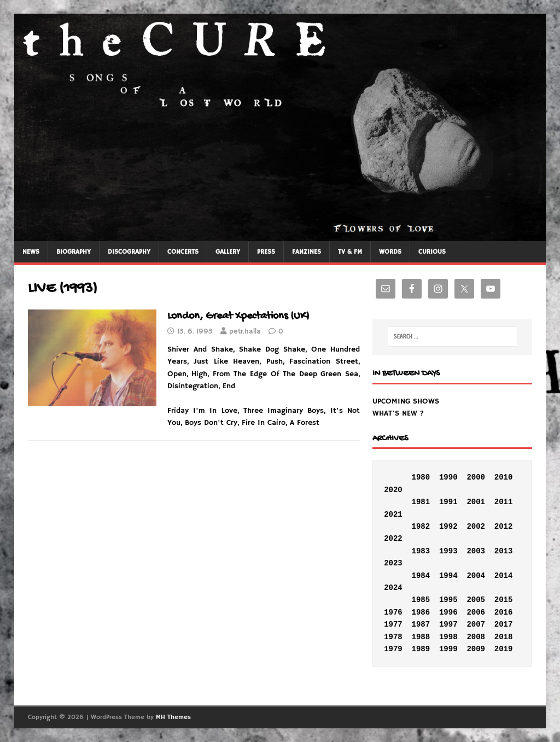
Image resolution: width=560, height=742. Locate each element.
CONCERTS (183, 252)
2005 (476, 600)
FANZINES (307, 252)
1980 (421, 477)
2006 (476, 612)
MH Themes (173, 717)
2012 (504, 527)
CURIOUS (432, 252)
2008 (476, 637)
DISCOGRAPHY (129, 252)
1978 (393, 637)
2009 (476, 649)
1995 (448, 600)
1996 (448, 612)
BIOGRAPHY (74, 252)
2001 (476, 502)
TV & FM (350, 252)
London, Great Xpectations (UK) (238, 316)
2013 (504, 551)
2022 (393, 539)
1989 (421, 649)
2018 (504, 637)
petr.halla (245, 332)
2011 (504, 502)
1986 (421, 612)
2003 (476, 551)
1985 (421, 600)
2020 (393, 490)
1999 (448, 649)
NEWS (31, 252)
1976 (393, 612)
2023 (393, 563)
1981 (421, 502)
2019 (504, 649)
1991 (448, 502)
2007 (476, 624)
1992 (448, 527)
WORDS (390, 252)
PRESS (266, 252)
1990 (448, 477)
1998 (448, 637)
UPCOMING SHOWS (406, 401)
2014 (504, 576)
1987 (421, 624)
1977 (393, 624)
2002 (476, 527)
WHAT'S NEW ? (398, 413)
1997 (448, 624)
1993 (448, 551)
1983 (421, 551)
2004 (476, 576)
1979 (393, 649)
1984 (421, 576)
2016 (504, 612)
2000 (476, 477)
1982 (421, 527)
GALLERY (228, 252)
